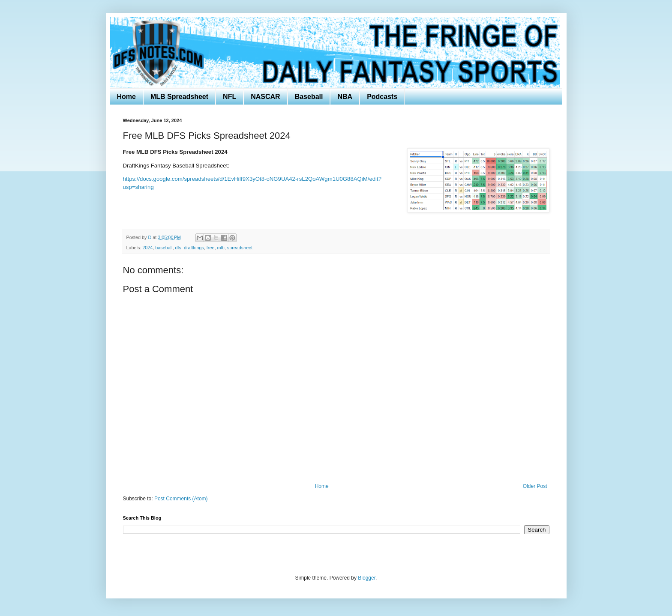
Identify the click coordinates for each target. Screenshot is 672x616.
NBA (345, 97)
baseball (164, 248)
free (211, 248)
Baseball (309, 97)
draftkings (194, 248)
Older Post (535, 486)
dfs (178, 248)
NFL (229, 97)
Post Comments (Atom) (181, 499)
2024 (147, 248)
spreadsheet (240, 248)
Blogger (367, 578)
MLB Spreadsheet (179, 97)
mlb (220, 248)
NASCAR (265, 97)
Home (126, 97)
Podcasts (382, 97)
